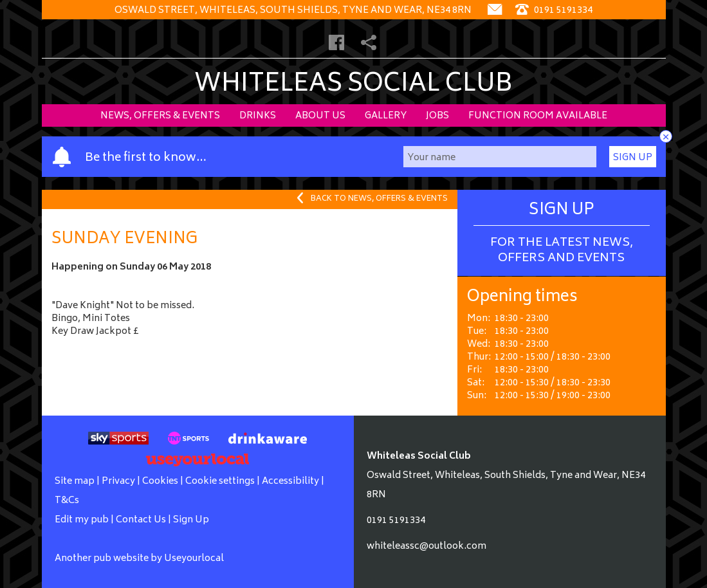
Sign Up (633, 158)
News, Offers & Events (160, 116)
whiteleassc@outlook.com (427, 547)
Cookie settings (220, 482)
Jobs (437, 116)
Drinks (258, 116)
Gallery (386, 116)
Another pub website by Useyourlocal (139, 559)
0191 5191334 (396, 521)
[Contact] (495, 11)
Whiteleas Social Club (353, 85)
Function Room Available (538, 116)
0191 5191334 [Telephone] (554, 11)
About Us (320, 116)
